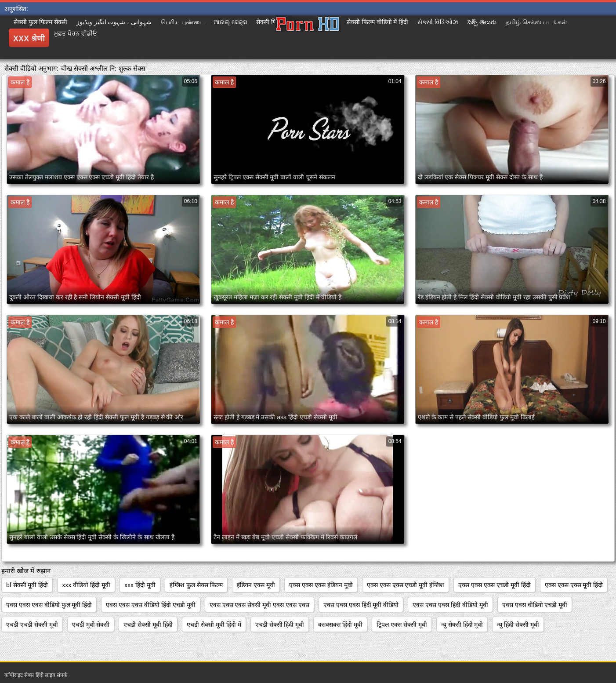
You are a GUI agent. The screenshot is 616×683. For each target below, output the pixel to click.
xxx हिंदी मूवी (140, 585)
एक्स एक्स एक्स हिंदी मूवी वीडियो (361, 605)
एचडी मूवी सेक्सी (91, 625)
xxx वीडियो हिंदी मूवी (86, 585)
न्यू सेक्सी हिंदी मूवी (462, 625)
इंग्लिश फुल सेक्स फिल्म (196, 585)
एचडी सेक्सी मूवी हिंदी (148, 625)
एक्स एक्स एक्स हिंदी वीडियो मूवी (450, 605)
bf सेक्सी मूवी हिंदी (27, 585)
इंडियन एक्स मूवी (256, 585)
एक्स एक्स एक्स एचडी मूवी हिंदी (494, 585)
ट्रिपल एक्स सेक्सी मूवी (402, 625)
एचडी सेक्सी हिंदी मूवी (280, 625)
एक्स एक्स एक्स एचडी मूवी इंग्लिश (406, 585)
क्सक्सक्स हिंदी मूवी (340, 625)
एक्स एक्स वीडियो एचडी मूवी (535, 605)
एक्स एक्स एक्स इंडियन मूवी (321, 585)
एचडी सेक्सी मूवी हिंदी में (214, 625)
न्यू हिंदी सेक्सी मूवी (518, 625)
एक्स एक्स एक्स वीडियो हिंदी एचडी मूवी (150, 605)
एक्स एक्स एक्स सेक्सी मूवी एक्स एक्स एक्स (259, 605)
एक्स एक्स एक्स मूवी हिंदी (574, 585)
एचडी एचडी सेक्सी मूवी (32, 625)
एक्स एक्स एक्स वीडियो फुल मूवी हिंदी (49, 605)
